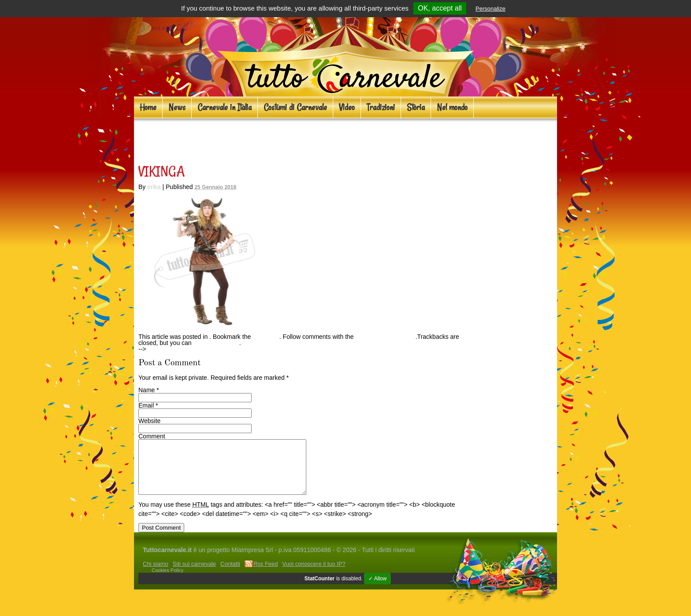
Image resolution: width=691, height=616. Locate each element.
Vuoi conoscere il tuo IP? (314, 574)
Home (148, 107)
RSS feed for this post (386, 337)
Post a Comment (216, 343)
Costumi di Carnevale (295, 107)
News (177, 107)
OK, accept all (440, 8)
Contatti (230, 574)
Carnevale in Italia (225, 107)
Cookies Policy (167, 581)
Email (146, 405)
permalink (266, 337)
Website (149, 421)
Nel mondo (452, 107)
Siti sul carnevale (194, 574)
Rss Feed (266, 574)
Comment (152, 436)
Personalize (490, 9)
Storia (416, 107)
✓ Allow (377, 589)
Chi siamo (156, 574)
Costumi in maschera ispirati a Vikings (257, 139)
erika (154, 187)
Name (147, 390)
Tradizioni (381, 107)
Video (347, 107)
